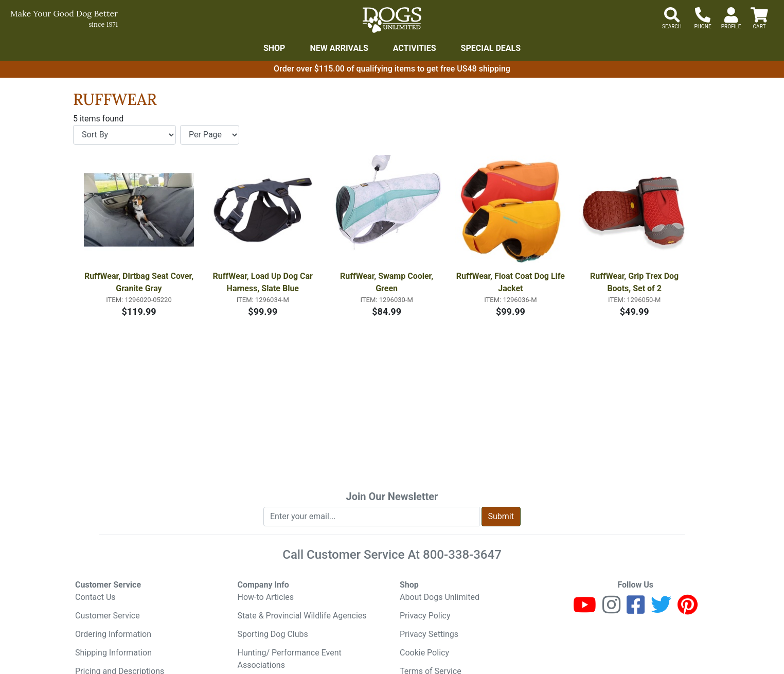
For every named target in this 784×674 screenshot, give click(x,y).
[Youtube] (585, 609)
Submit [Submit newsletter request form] (501, 516)
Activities (415, 48)
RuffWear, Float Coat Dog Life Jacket (511, 282)
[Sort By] (124, 135)
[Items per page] (210, 135)
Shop (274, 48)
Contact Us (95, 597)
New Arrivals (339, 48)
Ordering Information (113, 634)
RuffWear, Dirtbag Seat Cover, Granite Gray (139, 282)
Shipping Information (113, 653)
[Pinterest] (688, 609)
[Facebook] (636, 609)
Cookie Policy (424, 653)
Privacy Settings (429, 634)
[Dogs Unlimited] (392, 20)
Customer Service (108, 616)
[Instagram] (611, 609)
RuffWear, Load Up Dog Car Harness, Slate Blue (264, 282)
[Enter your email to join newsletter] (371, 517)
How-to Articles (266, 597)
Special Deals (491, 48)
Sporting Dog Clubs (273, 634)
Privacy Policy (425, 616)
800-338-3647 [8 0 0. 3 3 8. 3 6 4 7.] (462, 555)
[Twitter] (661, 609)
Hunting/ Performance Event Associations (290, 659)
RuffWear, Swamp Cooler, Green (388, 282)
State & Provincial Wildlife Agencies (302, 616)
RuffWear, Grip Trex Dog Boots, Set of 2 (635, 282)
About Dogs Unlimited (440, 597)
